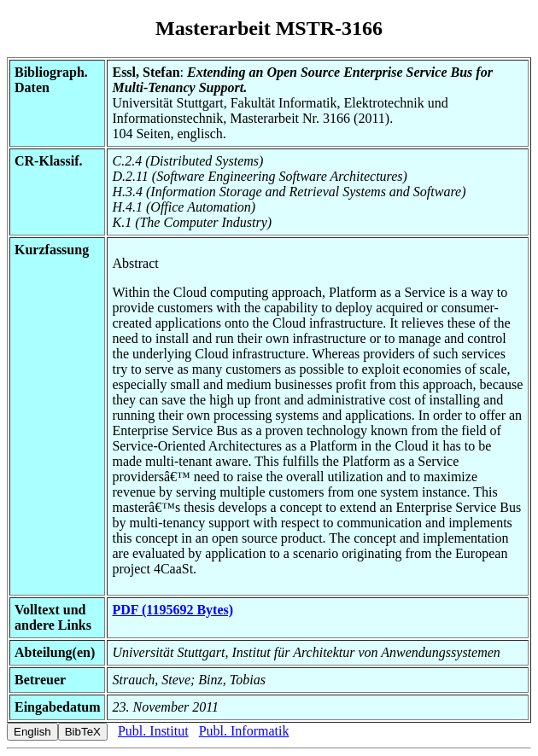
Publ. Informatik (244, 731)
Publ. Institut (153, 731)
